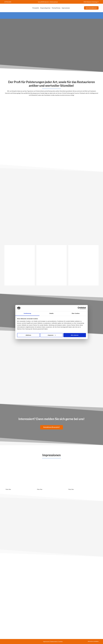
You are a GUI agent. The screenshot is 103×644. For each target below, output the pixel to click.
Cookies (60, 641)
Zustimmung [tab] (27, 313)
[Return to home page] (14, 8)
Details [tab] (51, 313)
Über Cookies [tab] (76, 313)
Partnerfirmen (56, 8)
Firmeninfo (36, 8)
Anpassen (52, 335)
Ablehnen (28, 335)
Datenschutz (54, 641)
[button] (91, 8)
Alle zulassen (75, 335)
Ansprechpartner (45, 8)
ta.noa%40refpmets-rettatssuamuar (48, 2)
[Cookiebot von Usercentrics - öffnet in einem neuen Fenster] (79, 308)
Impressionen (66, 8)
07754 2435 (8, 2)
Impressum (46, 641)
